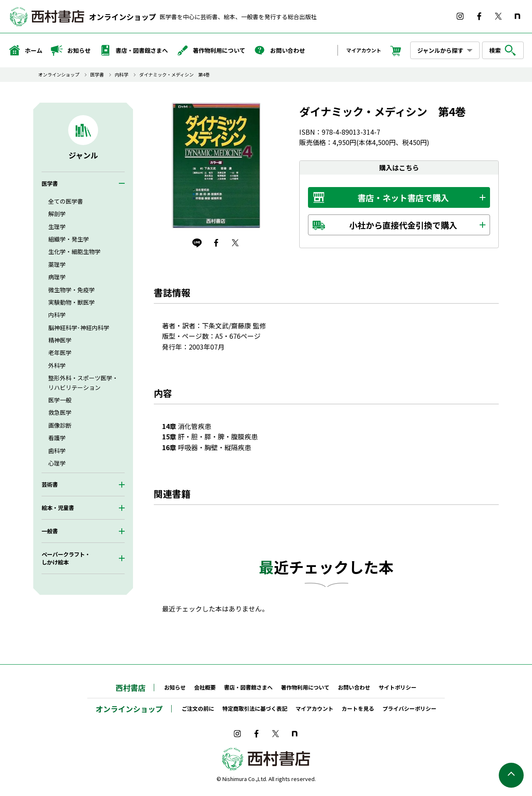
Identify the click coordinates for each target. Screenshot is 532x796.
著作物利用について (211, 50)
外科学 (57, 365)
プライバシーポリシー (409, 709)
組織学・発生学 (69, 239)
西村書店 (131, 688)
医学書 (97, 75)
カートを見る (358, 709)
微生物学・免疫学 (71, 290)
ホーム (25, 50)
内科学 (122, 75)
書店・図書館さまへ (133, 50)
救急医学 (60, 412)
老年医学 (60, 352)
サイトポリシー (398, 687)
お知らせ (71, 50)
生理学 (57, 227)
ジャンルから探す (440, 50)
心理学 (57, 463)
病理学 (57, 277)
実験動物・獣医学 (71, 302)
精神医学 (60, 340)
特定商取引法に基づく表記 (255, 709)
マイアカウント (364, 50)
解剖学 (57, 214)
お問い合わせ (279, 50)
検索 (503, 50)
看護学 (57, 438)
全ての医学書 (66, 201)
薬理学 (57, 264)
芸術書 (50, 484)
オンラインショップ (123, 17)
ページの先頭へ (511, 775)
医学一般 (60, 400)
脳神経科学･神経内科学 (79, 328)
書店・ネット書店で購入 (403, 198)
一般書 (50, 531)
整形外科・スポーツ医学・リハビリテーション (83, 382)
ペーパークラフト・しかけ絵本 (66, 558)
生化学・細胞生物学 (74, 251)
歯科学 (57, 451)
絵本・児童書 (58, 508)
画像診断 (60, 425)
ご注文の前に (198, 709)
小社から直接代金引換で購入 (403, 225)
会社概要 (205, 687)
